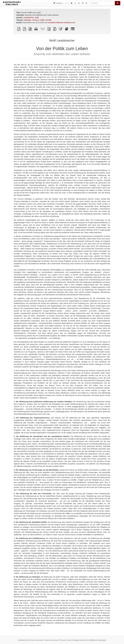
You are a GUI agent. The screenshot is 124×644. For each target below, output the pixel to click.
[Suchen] (103, 3)
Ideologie (28, 20)
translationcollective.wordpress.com (62, 23)
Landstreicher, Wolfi (31, 18)
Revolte (48, 20)
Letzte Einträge (73, 640)
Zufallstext (22, 640)
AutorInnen (54, 640)
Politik (42, 20)
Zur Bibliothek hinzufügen (96, 640)
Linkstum (35, 20)
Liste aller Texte (42, 640)
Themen (62, 640)
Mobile (83, 640)
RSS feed (31, 640)
